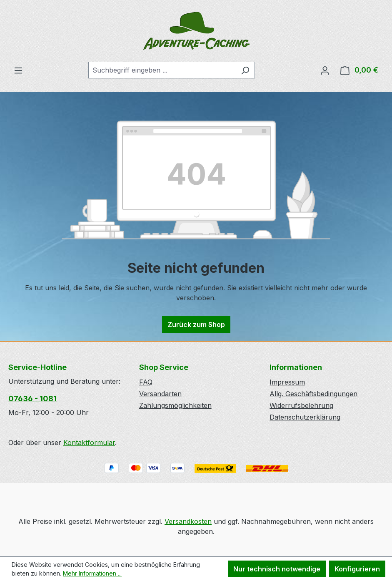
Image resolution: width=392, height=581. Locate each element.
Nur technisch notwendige (277, 569)
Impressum (287, 382)
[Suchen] (245, 70)
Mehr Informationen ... (92, 573)
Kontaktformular (89, 443)
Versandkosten (188, 521)
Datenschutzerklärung (305, 417)
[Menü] (18, 70)
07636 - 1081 (32, 399)
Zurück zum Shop (196, 324)
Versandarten (160, 394)
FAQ (146, 382)
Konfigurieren (357, 569)
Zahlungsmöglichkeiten (175, 405)
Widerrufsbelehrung (301, 405)
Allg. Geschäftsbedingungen (313, 394)
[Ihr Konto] (325, 70)
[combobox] (162, 70)
